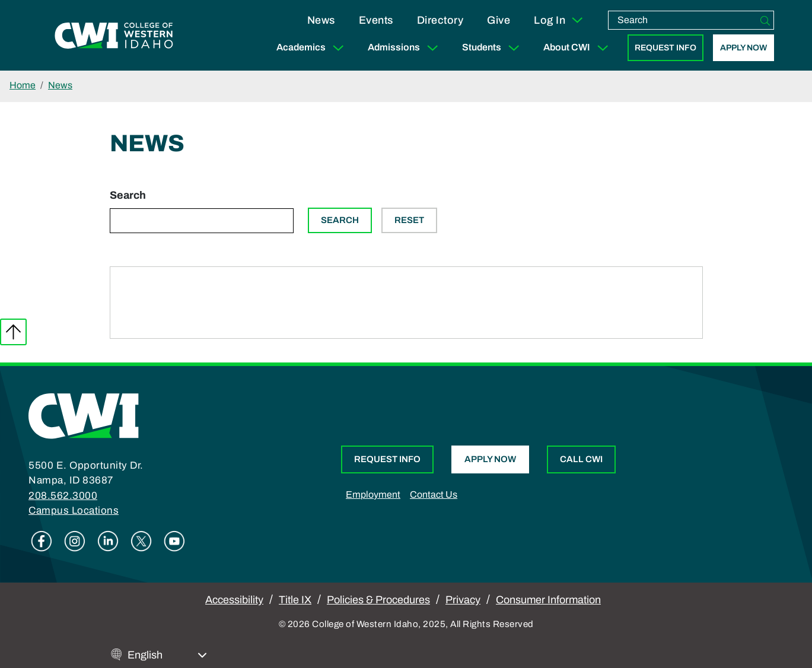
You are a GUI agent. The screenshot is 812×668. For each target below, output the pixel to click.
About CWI (578, 48)
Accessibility (234, 600)
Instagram (75, 541)
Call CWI (581, 459)
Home (23, 85)
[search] (683, 20)
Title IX (295, 600)
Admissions (405, 48)
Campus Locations (74, 510)
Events (376, 20)
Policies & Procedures (378, 600)
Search (128, 195)
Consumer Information (548, 600)
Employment (373, 494)
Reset (409, 220)
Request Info (665, 48)
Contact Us (434, 494)
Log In (559, 20)
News (321, 20)
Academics (313, 48)
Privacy (463, 600)
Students (493, 48)
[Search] (765, 20)
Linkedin (108, 541)
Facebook (42, 541)
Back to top (13, 332)
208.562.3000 (63, 496)
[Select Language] (167, 655)
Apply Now (743, 48)
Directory (440, 20)
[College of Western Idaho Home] (114, 36)
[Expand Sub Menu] (338, 48)
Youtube (174, 541)
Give (499, 20)
